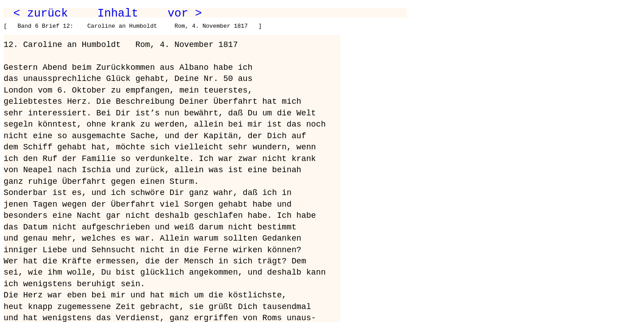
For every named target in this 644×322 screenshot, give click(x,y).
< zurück (41, 13)
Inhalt (118, 13)
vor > (185, 13)
